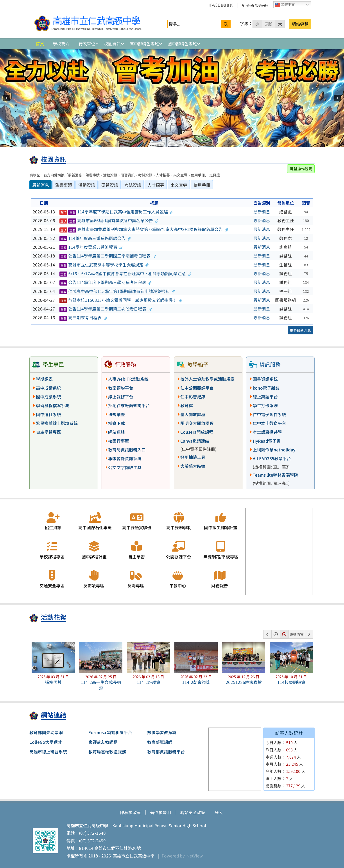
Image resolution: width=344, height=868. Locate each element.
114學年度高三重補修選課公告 (95, 238)
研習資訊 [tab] (110, 185)
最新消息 (262, 212)
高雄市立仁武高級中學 (133, 856)
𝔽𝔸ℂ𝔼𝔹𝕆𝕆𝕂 (221, 5)
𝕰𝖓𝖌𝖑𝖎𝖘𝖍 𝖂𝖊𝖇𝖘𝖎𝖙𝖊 (255, 5)
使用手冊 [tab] (202, 185)
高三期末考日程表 (83, 318)
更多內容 (297, 634)
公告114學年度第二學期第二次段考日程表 (106, 309)
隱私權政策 (130, 812)
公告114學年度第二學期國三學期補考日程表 (108, 256)
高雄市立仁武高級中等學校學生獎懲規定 (104, 265)
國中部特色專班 (182, 44)
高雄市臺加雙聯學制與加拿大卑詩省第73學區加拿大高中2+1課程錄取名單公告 (144, 229)
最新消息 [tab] (41, 185)
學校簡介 (61, 44)
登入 (219, 812)
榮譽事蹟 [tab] (64, 185)
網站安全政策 (193, 812)
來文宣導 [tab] (179, 185)
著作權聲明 (160, 812)
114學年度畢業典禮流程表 (91, 247)
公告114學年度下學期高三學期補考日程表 (106, 282)
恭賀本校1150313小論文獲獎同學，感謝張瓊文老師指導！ (121, 300)
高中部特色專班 (144, 44)
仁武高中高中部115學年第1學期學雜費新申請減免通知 (117, 291)
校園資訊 (112, 44)
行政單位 (87, 44)
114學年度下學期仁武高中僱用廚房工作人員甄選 (116, 212)
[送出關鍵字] (226, 24)
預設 (269, 24)
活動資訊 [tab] (87, 185)
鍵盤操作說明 (301, 169)
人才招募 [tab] (156, 185)
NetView (195, 856)
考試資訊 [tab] (133, 185)
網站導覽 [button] (300, 24)
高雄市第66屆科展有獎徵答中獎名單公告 (109, 220)
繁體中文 (285, 5)
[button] (7, 98)
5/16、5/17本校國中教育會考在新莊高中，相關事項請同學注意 (125, 273)
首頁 (40, 44)
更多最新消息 (300, 330)
